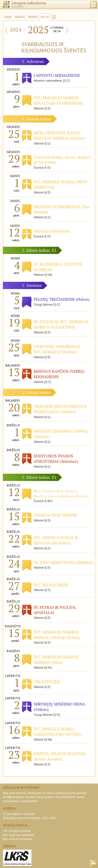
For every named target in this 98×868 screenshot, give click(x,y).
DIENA (8, 17)
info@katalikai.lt (14, 797)
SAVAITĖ (20, 17)
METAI (45, 17)
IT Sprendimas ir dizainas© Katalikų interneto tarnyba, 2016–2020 (30, 816)
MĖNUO (33, 17)
